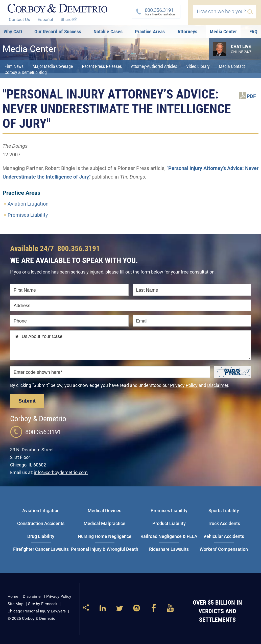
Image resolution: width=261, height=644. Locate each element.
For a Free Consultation (158, 12)
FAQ (253, 32)
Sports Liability (224, 511)
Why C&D (13, 32)
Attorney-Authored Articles (154, 66)
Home (13, 596)
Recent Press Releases (102, 66)
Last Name (147, 290)
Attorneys (187, 32)
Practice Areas (150, 32)
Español (45, 19)
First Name (25, 290)
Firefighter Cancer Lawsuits (41, 549)
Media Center (223, 32)
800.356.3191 (79, 248)
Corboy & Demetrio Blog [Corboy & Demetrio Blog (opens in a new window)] (26, 72)
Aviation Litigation (28, 204)
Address (22, 306)
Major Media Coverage (53, 66)
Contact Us (19, 19)
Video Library (198, 66)
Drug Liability (41, 536)
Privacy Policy (184, 385)
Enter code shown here (38, 372)
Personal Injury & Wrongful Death (105, 549)
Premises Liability (28, 215)
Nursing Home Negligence (105, 536)
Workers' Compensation (224, 549)
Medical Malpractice (104, 523)
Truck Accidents (224, 523)
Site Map (16, 604)
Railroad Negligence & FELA (169, 536)
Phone (20, 321)
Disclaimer (218, 385)
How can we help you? (221, 11)
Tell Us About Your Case (38, 336)
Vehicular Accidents (224, 536)
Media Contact (232, 66)
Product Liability (169, 523)
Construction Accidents (41, 523)
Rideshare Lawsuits (169, 549)
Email (142, 321)
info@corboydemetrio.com (61, 472)
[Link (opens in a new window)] (103, 610)
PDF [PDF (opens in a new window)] (251, 96)
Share (69, 19)
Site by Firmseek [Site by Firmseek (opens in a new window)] (43, 604)
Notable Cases (108, 32)
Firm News (14, 66)
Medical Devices (104, 511)
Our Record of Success (58, 32)
